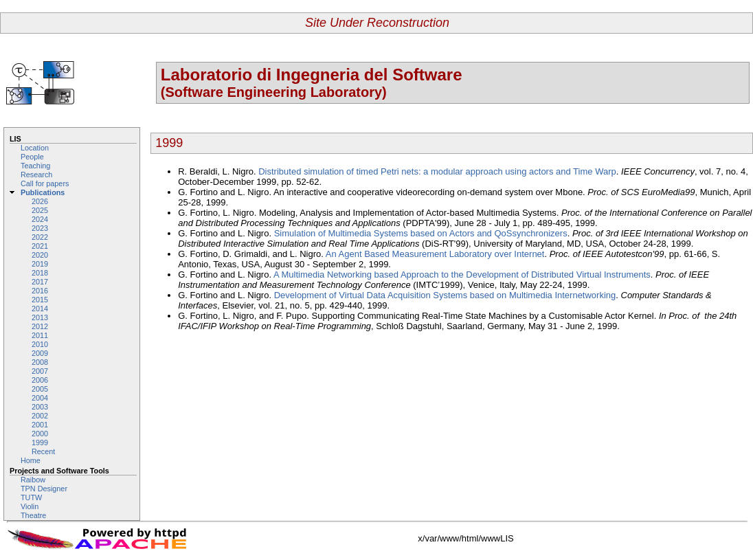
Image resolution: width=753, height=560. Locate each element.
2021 (40, 246)
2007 (40, 371)
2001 (40, 425)
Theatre (33, 515)
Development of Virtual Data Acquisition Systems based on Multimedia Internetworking (445, 295)
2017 (40, 282)
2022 (40, 237)
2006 (40, 380)
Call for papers (45, 183)
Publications (43, 192)
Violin (30, 506)
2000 (40, 434)
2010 (40, 344)
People (32, 157)
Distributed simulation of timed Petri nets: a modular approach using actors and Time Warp (437, 171)
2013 (40, 317)
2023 (40, 228)
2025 (40, 210)
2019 (40, 264)
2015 (40, 300)
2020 (40, 255)
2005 (40, 389)
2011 (40, 335)
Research (36, 175)
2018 (40, 273)
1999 (40, 443)
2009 (40, 353)
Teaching (35, 166)
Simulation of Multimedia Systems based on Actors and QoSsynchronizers (421, 233)
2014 (40, 309)
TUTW (31, 497)
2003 (40, 407)
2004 (40, 398)
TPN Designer (44, 489)
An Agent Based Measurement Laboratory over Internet (435, 254)
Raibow (33, 480)
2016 (40, 291)
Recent (43, 451)
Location (35, 148)
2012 (40, 326)
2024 (40, 219)
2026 (40, 201)
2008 (40, 362)
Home (31, 460)
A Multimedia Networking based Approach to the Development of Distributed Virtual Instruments (462, 275)
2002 (40, 416)
